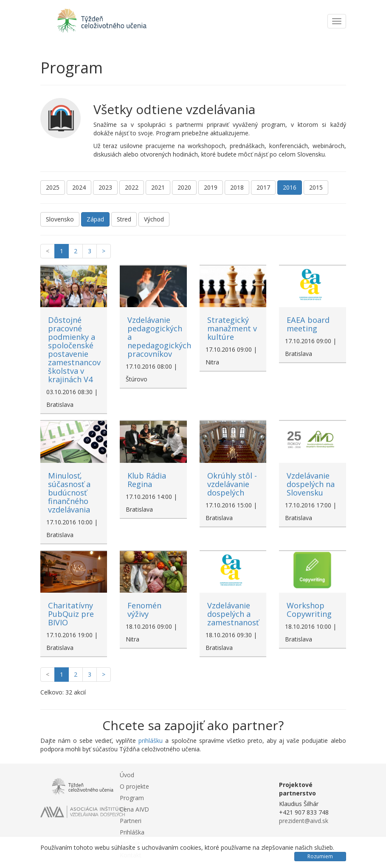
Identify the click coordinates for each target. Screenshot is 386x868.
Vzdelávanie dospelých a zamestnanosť (233, 614)
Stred (124, 219)
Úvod (127, 775)
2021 (158, 187)
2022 (132, 187)
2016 (290, 187)
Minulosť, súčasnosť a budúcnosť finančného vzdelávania (69, 493)
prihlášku (151, 741)
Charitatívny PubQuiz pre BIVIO (71, 614)
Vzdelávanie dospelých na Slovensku (311, 484)
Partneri (131, 821)
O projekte (134, 786)
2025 (53, 187)
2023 (105, 187)
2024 (79, 187)
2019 (211, 187)
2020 (184, 187)
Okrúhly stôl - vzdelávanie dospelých (232, 484)
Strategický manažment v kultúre (232, 328)
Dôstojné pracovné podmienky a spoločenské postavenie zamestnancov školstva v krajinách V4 (74, 350)
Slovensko (60, 219)
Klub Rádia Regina (147, 480)
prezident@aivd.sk (304, 821)
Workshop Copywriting (309, 610)
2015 (316, 187)
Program (132, 798)
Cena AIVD (134, 809)
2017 (263, 187)
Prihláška (132, 832)
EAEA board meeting (308, 324)
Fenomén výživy (144, 610)
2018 (237, 187)
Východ (154, 219)
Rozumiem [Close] (320, 856)
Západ (95, 219)
